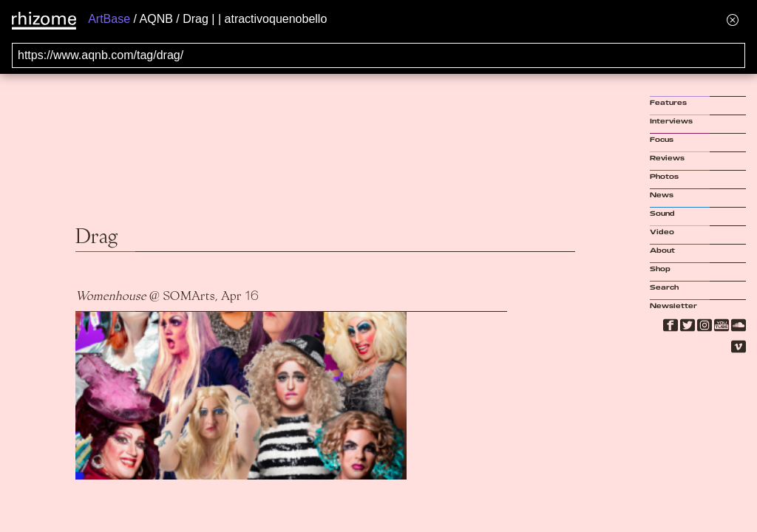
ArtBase (109, 19)
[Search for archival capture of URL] (378, 55)
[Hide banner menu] (733, 20)
